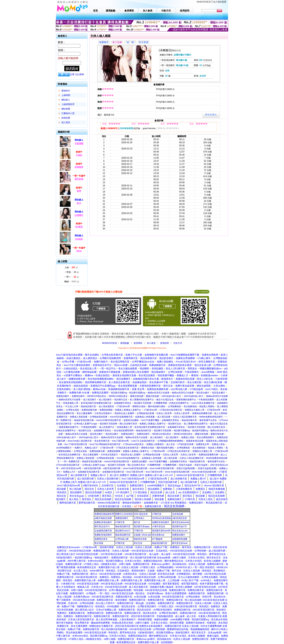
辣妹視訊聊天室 (88, 406)
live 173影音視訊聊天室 (76, 444)
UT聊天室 (157, 514)
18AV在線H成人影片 (171, 396)
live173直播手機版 (150, 420)
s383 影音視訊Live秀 (71, 468)
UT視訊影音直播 (185, 444)
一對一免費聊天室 (71, 462)
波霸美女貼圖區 (131, 420)
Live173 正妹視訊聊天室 (143, 441)
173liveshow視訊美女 (133, 444)
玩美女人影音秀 (164, 413)
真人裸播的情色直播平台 (142, 400)
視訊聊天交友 (121, 400)
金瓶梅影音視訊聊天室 (89, 472)
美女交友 (138, 543)
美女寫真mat (158, 535)
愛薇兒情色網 (137, 396)
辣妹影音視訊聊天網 (84, 420)
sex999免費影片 (64, 448)
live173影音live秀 (120, 441)
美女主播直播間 (84, 413)
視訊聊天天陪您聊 (143, 403)
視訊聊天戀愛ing (119, 393)
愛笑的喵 (79, 179)
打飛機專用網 (160, 403)
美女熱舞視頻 (190, 406)
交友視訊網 (177, 514)
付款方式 (178, 343)
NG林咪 (79, 239)
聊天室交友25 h (102, 526)
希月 (79, 203)
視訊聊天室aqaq (142, 526)
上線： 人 (71, 267)
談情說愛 (66, 118)
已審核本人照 (68, 113)
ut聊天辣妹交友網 (103, 518)
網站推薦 (66, 109)
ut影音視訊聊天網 (92, 468)
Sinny (79, 251)
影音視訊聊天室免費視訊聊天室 (96, 403)
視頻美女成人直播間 (124, 413)
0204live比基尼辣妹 (161, 518)
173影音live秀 (123, 406)
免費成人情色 (218, 444)
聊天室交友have (180, 543)
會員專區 (138, 343)
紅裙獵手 (79, 215)
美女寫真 (99, 543)
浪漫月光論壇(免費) (186, 468)
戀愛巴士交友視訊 (124, 514)
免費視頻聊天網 (89, 410)
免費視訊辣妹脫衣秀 (104, 514)
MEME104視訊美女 (97, 396)
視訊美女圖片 (203, 393)
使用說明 (164, 343)
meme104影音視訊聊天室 (109, 420)
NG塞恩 (79, 227)
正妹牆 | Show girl (142, 535)
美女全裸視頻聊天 (205, 437)
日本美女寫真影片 (103, 413)
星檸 (79, 191)
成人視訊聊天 (90, 400)
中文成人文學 (72, 406)
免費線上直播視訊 (155, 444)
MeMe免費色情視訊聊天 (211, 417)
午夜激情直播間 (206, 400)
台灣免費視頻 (174, 406)
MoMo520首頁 (204, 2)
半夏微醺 (79, 143)
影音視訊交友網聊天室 (70, 455)
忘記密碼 (80, 74)
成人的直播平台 (107, 427)
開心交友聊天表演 (128, 424)
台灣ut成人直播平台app (85, 424)
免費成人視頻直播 (79, 417)
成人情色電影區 (106, 406)
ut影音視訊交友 (179, 518)
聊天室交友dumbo (181, 522)
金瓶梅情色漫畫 (180, 539)
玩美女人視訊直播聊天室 (185, 417)
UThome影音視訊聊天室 (68, 465)
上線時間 (66, 95)
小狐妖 (79, 155)
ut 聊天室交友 (159, 526)
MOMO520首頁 (109, 343)
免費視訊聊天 (63, 396)
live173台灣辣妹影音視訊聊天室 (105, 444)
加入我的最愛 (220, 2)
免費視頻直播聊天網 (202, 413)
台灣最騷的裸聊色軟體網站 (170, 441)
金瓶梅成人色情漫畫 (145, 417)
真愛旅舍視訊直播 (195, 441)
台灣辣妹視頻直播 (99, 417)
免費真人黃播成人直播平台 (128, 410)
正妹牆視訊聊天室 (103, 531)
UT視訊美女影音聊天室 (171, 410)
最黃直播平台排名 (208, 420)
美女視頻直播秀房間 (124, 431)
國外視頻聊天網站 (157, 406)
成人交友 (171, 444)
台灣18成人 (139, 518)
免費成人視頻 (188, 437)
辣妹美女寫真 (140, 539)
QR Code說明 (202, 292)
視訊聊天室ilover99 (161, 531)
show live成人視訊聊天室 (80, 441)
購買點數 (125, 343)
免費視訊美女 (101, 539)
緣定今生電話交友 (165, 400)
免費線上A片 (69, 472)
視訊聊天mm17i (123, 531)
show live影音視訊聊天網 (135, 468)
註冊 (72, 74)
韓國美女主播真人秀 (195, 410)
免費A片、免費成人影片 (86, 448)
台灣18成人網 (122, 539)
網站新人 (66, 100)
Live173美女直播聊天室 (203, 403)
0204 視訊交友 (141, 514)
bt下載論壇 (157, 539)
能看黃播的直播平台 (186, 400)
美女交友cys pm (180, 531)
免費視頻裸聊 (106, 410)
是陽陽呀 (79, 167)
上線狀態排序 (68, 104)
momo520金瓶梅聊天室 (121, 417)
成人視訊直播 (164, 417)
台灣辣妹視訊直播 (145, 413)
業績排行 (66, 91)
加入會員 (151, 343)
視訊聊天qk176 (179, 526)
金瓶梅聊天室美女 (123, 403)
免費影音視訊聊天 (103, 522)
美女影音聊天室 (102, 441)
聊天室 (137, 522)
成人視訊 (66, 122)
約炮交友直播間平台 (179, 403)
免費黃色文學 (202, 444)
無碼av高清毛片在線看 (159, 393)
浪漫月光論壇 (185, 465)
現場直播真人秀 (71, 403)
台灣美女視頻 (72, 410)
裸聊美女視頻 (139, 406)
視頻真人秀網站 (207, 406)
